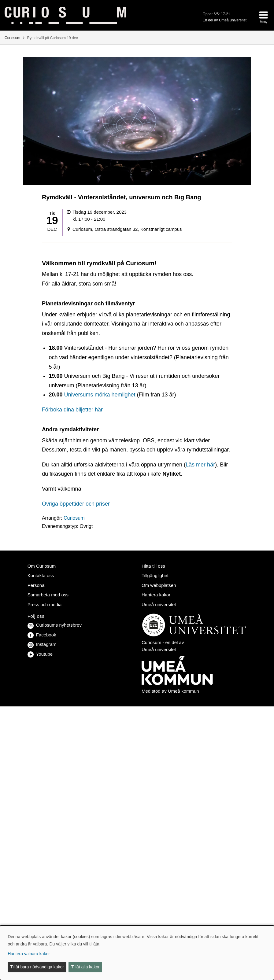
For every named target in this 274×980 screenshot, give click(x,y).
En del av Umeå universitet (225, 20)
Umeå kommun (183, 691)
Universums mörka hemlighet (100, 395)
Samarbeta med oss (48, 595)
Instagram (42, 644)
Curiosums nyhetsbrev (55, 625)
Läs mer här (200, 465)
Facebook (42, 635)
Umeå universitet (159, 604)
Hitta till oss (153, 566)
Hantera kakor (156, 595)
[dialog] (137, 953)
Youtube (40, 654)
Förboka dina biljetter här (73, 410)
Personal (37, 585)
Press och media (45, 604)
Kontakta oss (41, 575)
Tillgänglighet (155, 575)
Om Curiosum (42, 566)
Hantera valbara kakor (29, 954)
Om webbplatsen (159, 585)
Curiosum (12, 38)
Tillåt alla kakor (85, 967)
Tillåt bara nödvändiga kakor (37, 967)
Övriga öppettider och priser (76, 504)
